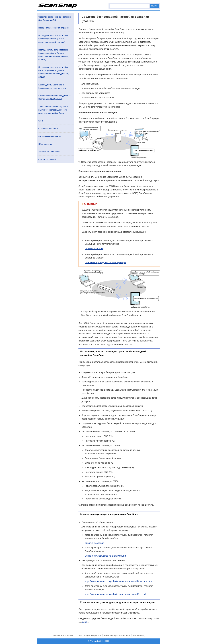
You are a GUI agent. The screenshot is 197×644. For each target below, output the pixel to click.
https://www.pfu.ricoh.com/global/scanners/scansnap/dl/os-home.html (118, 581)
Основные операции (48, 128)
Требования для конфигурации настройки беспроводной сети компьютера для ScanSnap (53, 110)
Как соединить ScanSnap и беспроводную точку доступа (52, 86)
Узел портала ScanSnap (63, 635)
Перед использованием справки (53, 28)
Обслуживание (45, 144)
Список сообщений (47, 159)
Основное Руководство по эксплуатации (105, 262)
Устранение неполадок (49, 152)
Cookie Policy (139, 635)
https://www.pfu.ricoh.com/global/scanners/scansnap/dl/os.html (115, 594)
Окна (41, 121)
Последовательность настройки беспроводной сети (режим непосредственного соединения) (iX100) (54, 72)
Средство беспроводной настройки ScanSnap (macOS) (55, 18)
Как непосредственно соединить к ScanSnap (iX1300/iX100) (54, 97)
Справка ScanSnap (94, 248)
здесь (85, 622)
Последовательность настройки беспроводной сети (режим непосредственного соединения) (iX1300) (54, 55)
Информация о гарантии (89, 635)
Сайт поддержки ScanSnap (117, 635)
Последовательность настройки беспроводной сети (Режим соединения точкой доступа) (53, 39)
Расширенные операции (50, 136)
